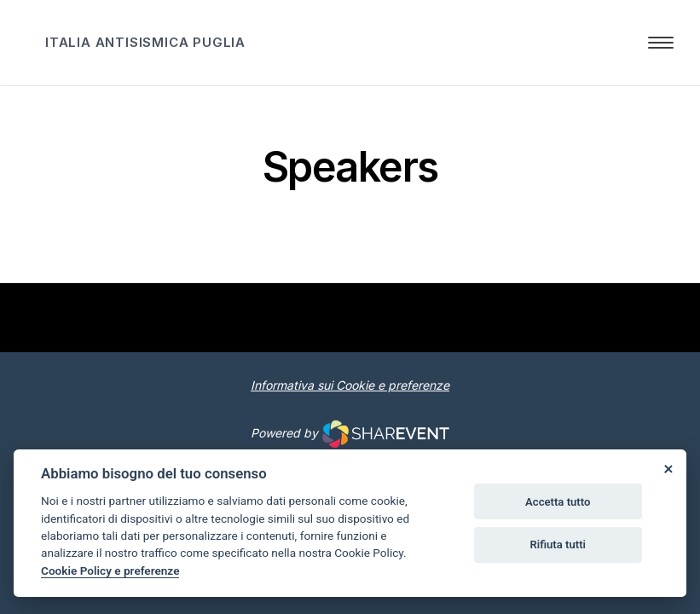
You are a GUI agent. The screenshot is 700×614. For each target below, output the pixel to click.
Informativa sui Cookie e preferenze (350, 385)
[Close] (668, 468)
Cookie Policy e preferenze (110, 571)
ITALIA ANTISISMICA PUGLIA (145, 42)
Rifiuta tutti (558, 544)
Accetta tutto (558, 502)
